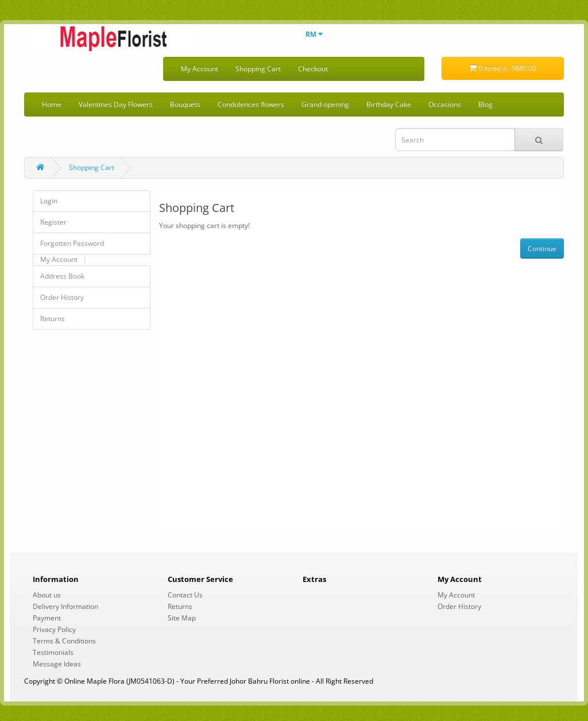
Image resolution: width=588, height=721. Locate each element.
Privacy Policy (54, 629)
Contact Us (185, 595)
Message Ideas (57, 664)
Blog (486, 104)
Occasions (445, 104)
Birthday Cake (389, 104)
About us (47, 595)
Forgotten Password (72, 243)
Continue (542, 248)
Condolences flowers (251, 104)
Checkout (313, 69)
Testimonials (53, 652)
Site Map (182, 618)
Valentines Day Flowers (116, 104)
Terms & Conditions (64, 641)
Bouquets (185, 104)
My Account (200, 69)
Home (52, 104)
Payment (47, 618)
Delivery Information (65, 606)
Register (53, 222)
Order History (62, 297)
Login (49, 201)
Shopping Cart (258, 69)
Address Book (62, 276)
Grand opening (325, 104)
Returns (53, 319)
